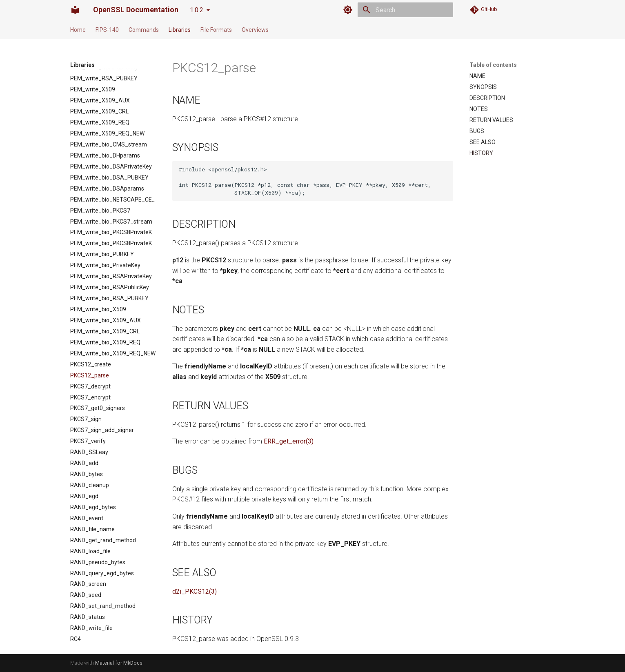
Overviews (255, 30)
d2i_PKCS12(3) (195, 591)
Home (78, 30)
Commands (144, 30)
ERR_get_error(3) (289, 441)
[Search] (405, 10)
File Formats (216, 30)
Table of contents (493, 65)
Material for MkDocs (119, 663)
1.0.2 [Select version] (197, 10)
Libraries (180, 30)
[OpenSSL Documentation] (75, 10)
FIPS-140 (107, 30)
